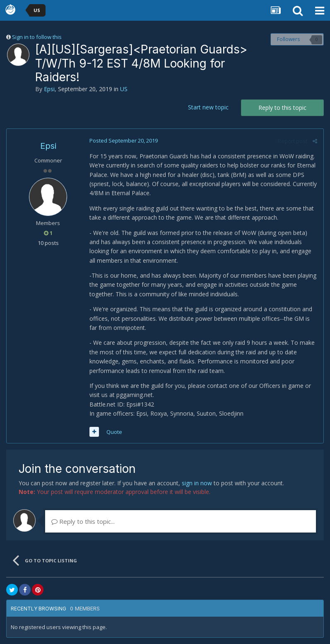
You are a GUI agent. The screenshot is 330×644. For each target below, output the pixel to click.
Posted (124, 140)
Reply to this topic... (83, 521)
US (124, 89)
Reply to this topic (282, 108)
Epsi (49, 89)
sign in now (197, 483)
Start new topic (208, 107)
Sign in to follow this (37, 37)
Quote (114, 432)
